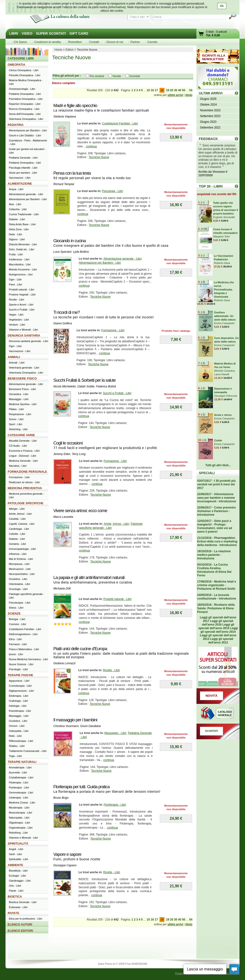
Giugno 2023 (208, 122)
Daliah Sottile (86, 386)
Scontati (135, 76)
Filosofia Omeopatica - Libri (25, 75)
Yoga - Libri (15, 756)
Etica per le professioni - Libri (25, 919)
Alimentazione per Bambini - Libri (100, 263)
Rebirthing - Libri (18, 833)
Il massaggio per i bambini (75, 720)
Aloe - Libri (15, 204)
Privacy (179, 973)
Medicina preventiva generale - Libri (27, 495)
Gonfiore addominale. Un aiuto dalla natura (225, 316)
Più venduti (97, 76)
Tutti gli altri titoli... (218, 465)
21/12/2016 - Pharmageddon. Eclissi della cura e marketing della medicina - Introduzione (217, 541)
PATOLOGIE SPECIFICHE (26, 503)
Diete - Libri (15, 234)
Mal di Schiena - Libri (21, 559)
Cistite (218, 440)
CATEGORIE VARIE (21, 435)
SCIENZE (14, 614)
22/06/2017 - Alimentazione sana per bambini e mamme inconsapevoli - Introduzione (217, 498)
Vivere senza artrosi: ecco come (80, 511)
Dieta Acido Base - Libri (22, 224)
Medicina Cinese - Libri (22, 803)
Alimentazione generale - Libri (122, 259)
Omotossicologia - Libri (22, 89)
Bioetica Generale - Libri (23, 902)
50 (184, 90)
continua (91, 146)
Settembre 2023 (210, 116)
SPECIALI (207, 473)
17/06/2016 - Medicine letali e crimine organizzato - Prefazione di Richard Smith (217, 585)
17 (156, 90)
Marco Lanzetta (63, 517)
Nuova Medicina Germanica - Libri (28, 659)
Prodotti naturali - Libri (117, 599)
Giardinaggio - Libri (20, 881)
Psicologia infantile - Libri (23, 168)
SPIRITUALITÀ (18, 844)
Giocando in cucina (70, 241)
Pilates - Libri (16, 409)
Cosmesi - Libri (17, 624)
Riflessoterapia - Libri (21, 741)
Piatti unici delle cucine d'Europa (80, 649)
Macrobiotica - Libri (20, 264)
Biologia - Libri (17, 619)
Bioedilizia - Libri (18, 871)
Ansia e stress (223, 415)
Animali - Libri (17, 363)
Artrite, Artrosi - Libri (116, 524)
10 (148, 90)
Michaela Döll (62, 589)
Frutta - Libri (16, 254)
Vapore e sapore (67, 854)
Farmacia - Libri (18, 644)
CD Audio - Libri (18, 446)
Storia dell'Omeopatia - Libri (25, 114)
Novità (117, 76)
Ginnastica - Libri (19, 394)
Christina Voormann (66, 726)
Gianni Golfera (63, 323)
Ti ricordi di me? (67, 312)
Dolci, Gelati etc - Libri (22, 249)
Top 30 (237, 186)
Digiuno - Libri (17, 239)
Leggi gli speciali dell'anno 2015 (216, 626)
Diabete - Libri (17, 219)
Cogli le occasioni (68, 443)
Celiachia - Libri (18, 209)
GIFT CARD (79, 33)
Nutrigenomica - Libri (21, 274)
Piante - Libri (16, 891)
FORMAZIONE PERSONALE (27, 472)
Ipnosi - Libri (16, 654)
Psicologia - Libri (112, 191)
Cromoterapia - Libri (20, 686)
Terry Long (79, 454)
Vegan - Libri (16, 315)
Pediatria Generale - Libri (23, 158)
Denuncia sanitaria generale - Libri (28, 341)
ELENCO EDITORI (20, 931)
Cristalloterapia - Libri (21, 777)
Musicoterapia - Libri (20, 813)
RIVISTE (14, 913)
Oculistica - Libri (18, 579)
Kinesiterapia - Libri (20, 711)
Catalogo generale (218, 714)
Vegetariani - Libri (19, 320)
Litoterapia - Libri (18, 798)
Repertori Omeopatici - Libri (25, 104)
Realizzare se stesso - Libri (24, 482)
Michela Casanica (224, 371)
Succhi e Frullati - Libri (117, 393)
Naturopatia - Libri (19, 818)
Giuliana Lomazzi (64, 663)
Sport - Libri (16, 424)
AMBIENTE (15, 865)
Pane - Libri (15, 284)
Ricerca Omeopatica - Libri (24, 109)
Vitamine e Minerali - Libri (23, 330)
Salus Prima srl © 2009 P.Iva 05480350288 (122, 964)
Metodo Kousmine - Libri (23, 269)
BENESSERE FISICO (22, 379)
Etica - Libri (15, 639)
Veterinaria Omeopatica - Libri (26, 119)
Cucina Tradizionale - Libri (24, 214)
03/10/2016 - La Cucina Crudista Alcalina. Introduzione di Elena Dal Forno (214, 570)
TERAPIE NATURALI (22, 762)
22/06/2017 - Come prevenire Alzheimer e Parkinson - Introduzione (216, 511)
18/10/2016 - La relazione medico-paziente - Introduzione (214, 555)
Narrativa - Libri (18, 466)
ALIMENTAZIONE (20, 184)
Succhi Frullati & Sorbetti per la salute (84, 380)
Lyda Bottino (81, 252)
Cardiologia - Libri (19, 529)
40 (180, 90)
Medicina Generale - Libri (23, 461)
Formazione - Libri (113, 330)
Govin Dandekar (91, 726)
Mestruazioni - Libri (20, 569)
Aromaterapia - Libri (20, 767)
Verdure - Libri (17, 325)
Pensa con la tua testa (72, 173)
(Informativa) (117, 7)
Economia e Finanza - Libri (24, 451)
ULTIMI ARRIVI (211, 93)
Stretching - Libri (18, 429)
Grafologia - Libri (18, 701)
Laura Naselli (222, 374)
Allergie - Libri (17, 509)
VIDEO (27, 33)
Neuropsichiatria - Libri (22, 574)
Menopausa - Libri (19, 564)
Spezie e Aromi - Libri (21, 305)
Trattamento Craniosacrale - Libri (28, 751)
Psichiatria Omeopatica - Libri (26, 99)
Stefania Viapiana (65, 117)
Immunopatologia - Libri (22, 549)
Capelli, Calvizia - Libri (22, 524)
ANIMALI (14, 357)
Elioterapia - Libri (19, 696)
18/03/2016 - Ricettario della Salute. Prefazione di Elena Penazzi (216, 608)
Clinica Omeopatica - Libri (24, 70)
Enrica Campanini (224, 323)
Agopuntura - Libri (19, 681)
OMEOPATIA (17, 65)
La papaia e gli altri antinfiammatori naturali (89, 578)
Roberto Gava (222, 263)
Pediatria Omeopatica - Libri (25, 94)
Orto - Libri (15, 886)
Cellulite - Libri (17, 534)
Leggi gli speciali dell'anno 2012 (221, 641)
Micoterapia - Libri (19, 808)
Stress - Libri (16, 608)
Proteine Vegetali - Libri (22, 295)
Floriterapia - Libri (115, 805)
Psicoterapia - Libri (19, 603)
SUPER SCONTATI (51, 33)
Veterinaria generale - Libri (24, 368)
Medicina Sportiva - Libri (23, 404)
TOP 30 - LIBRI (211, 186)
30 (175, 90)
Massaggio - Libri (115, 733)
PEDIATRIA (16, 125)
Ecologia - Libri (17, 876)
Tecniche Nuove (99, 157)
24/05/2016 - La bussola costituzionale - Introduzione (217, 597)
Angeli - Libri (16, 849)
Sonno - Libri (16, 419)
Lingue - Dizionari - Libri (22, 456)
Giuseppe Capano (65, 865)
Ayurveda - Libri (18, 772)
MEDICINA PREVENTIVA (25, 488)
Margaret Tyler (221, 236)
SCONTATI (212, 731)
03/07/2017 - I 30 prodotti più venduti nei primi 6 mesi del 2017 (216, 484)
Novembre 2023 (210, 110)
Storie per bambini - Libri (23, 173)
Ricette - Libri (111, 670)
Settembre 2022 (210, 128)
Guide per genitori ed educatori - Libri (27, 151)
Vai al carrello (201, 34)
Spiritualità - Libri (18, 859)
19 (168, 90)
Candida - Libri (17, 519)
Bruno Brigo (61, 798)
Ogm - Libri (15, 279)
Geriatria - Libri (17, 544)
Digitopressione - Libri (21, 691)
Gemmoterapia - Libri (21, 793)
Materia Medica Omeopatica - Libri (26, 82)
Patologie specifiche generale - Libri (27, 596)
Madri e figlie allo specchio (75, 106)
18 (162, 90)
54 (191, 90)
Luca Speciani (62, 252)
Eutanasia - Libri (18, 907)
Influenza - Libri (18, 554)
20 (172, 90)
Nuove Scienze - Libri (21, 664)
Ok (222, 6)
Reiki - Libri (15, 736)
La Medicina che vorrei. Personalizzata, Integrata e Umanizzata (224, 289)
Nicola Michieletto (65, 386)
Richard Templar (64, 184)
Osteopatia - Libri (19, 731)
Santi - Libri (15, 854)
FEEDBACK (208, 139)
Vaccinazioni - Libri (20, 178)
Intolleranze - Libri (19, 259)
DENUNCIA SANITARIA (24, 336)
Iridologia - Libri (18, 706)
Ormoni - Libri (17, 726)
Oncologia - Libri (18, 589)
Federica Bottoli (106, 386)
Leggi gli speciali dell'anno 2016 (218, 623)
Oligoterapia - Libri (19, 823)
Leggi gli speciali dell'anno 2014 (219, 630)
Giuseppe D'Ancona (226, 396)
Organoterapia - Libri (21, 828)
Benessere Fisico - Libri (22, 389)
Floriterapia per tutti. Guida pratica (81, 787)
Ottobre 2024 (208, 105)
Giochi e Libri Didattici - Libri (25, 135)
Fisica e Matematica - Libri (24, 649)
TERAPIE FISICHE (20, 675)
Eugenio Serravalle (224, 217)
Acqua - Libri (16, 189)
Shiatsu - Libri (17, 746)
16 (152, 90)
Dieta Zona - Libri (19, 229)
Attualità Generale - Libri (23, 441)
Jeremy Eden (62, 454)
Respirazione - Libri (20, 414)
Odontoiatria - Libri (19, 584)
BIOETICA (15, 897)
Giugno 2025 (208, 99)
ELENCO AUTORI (20, 925)
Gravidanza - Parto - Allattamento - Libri (28, 142)
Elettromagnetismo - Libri (23, 634)
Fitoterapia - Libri (19, 782)
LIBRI (14, 33)
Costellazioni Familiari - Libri (120, 123)
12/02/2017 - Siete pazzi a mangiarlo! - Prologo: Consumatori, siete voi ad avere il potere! (215, 526)
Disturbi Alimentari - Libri (23, 244)
